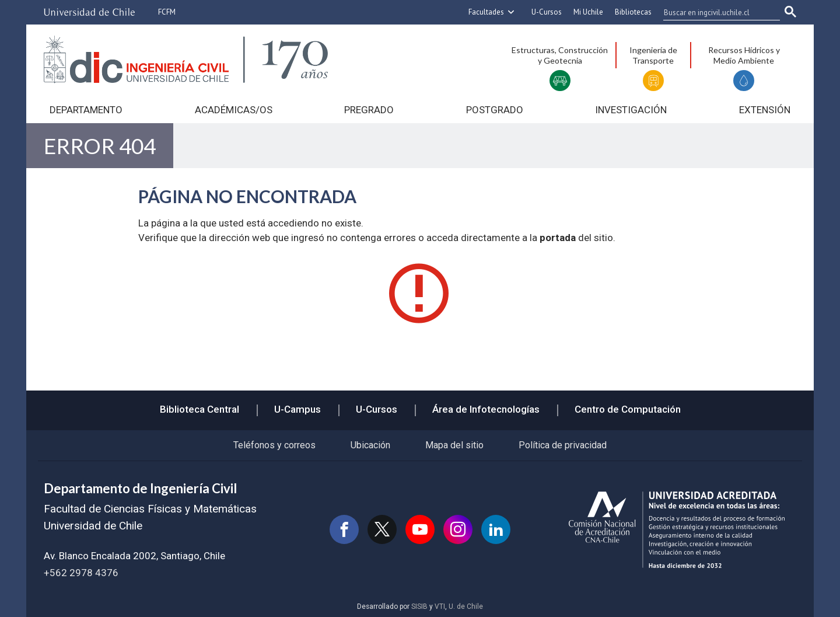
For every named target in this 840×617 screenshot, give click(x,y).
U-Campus (297, 409)
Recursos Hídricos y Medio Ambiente (744, 55)
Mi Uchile (588, 12)
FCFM (167, 12)
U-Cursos (547, 12)
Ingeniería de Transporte (653, 55)
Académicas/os (234, 110)
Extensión (765, 110)
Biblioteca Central (199, 409)
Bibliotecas (633, 12)
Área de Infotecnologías (486, 409)
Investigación (631, 110)
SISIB (419, 606)
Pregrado (369, 110)
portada (558, 238)
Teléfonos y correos (274, 445)
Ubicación (370, 445)
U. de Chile (466, 606)
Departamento (86, 110)
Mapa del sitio (454, 445)
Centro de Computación (628, 409)
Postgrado (495, 110)
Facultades (486, 12)
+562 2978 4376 (81, 573)
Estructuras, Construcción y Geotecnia (560, 55)
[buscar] (715, 12)
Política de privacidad (563, 445)
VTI (440, 606)
